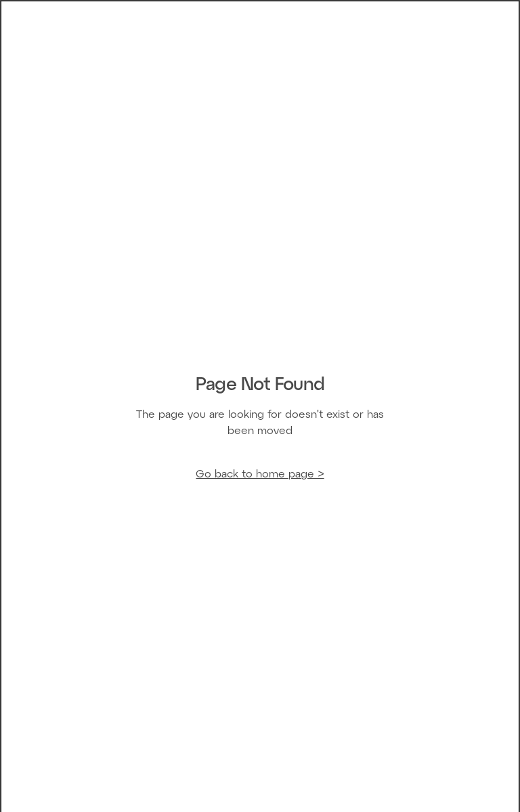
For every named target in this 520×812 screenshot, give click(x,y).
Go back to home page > (260, 474)
